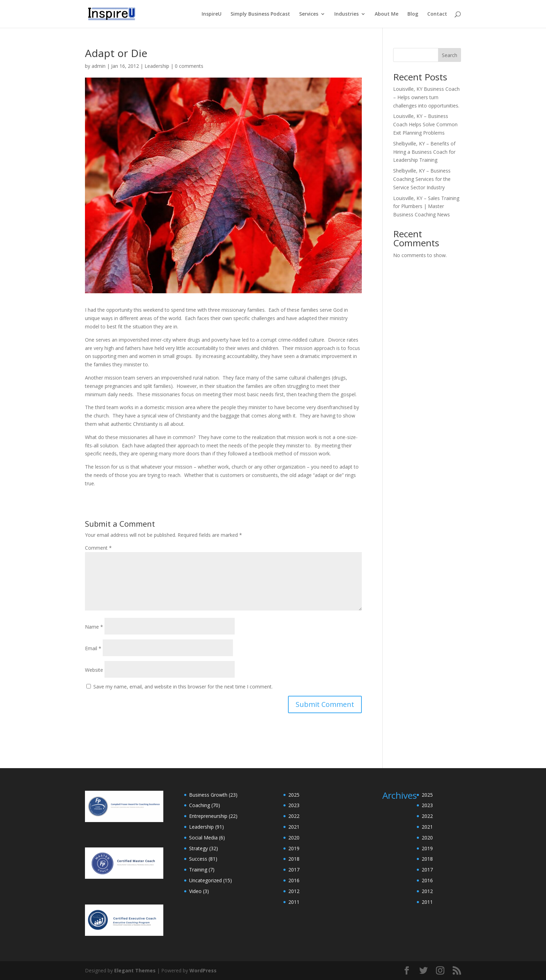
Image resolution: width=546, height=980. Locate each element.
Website (94, 670)
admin (99, 66)
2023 (294, 805)
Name (94, 627)
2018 (294, 859)
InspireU (212, 14)
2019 (294, 848)
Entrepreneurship (208, 816)
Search (450, 55)
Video (195, 891)
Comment (98, 548)
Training (198, 870)
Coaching (200, 805)
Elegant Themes (135, 970)
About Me (387, 14)
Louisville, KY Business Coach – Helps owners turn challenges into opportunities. (426, 97)
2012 (294, 891)
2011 (294, 902)
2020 (294, 838)
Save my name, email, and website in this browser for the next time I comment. (183, 687)
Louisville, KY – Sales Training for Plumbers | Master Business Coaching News (426, 206)
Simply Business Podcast (260, 14)
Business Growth (208, 795)
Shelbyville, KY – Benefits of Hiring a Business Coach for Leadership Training (424, 152)
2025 (294, 795)
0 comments (189, 66)
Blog (413, 14)
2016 (294, 880)
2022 (294, 816)
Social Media (203, 838)
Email (93, 648)
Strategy (198, 848)
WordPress (203, 970)
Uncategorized (205, 880)
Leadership (157, 66)
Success (198, 859)
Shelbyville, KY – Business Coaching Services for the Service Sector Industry (422, 179)
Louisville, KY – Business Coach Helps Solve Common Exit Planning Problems (425, 124)
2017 (294, 870)
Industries (346, 14)
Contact (437, 14)
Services (309, 14)
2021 (294, 827)
